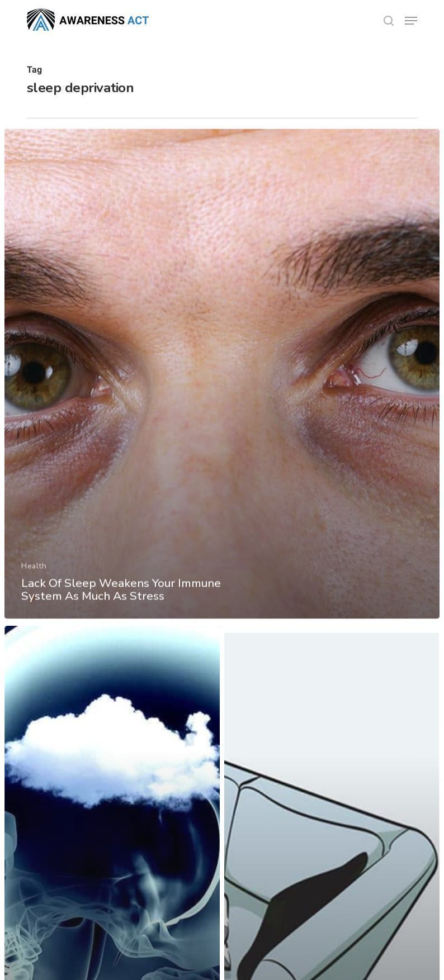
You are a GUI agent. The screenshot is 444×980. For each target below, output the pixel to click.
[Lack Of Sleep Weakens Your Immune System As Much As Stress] (222, 380)
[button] (411, 21)
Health (33, 571)
